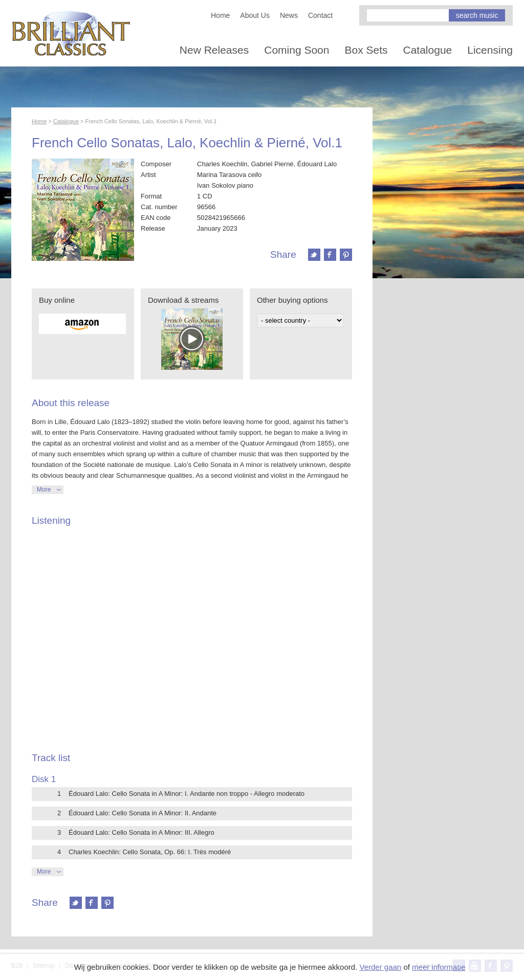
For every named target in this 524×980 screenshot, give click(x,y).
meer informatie (439, 967)
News (289, 15)
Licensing (490, 50)
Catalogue (428, 50)
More (44, 489)
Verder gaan (380, 967)
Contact (320, 15)
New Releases (214, 50)
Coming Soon (297, 50)
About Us (255, 15)
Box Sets (366, 50)
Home (220, 15)
